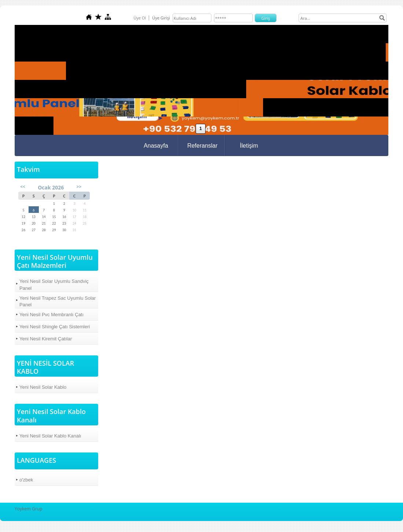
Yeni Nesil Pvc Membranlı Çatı (51, 315)
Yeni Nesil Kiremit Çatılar (46, 339)
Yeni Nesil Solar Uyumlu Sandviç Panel (54, 285)
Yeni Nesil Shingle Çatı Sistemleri (55, 327)
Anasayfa (156, 146)
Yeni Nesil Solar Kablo (43, 387)
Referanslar (202, 146)
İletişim (249, 146)
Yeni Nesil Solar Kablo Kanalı (50, 436)
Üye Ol (140, 18)
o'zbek (26, 480)
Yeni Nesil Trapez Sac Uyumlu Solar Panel (58, 301)
